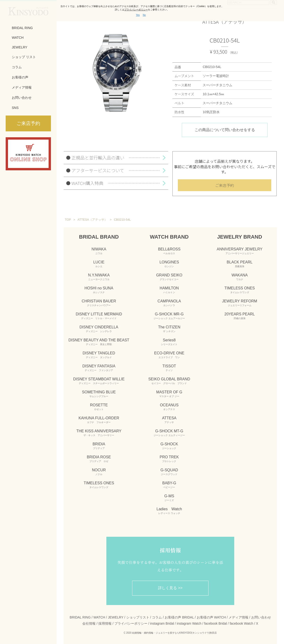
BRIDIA (99, 446)
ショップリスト (138, 617)
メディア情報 (22, 87)
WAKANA (240, 277)
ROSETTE (99, 407)
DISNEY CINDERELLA (99, 329)
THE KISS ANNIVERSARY (99, 433)
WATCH (18, 38)
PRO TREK (169, 459)
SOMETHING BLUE (99, 394)
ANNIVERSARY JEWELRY (240, 251)
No (144, 15)
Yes (138, 15)
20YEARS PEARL (240, 316)
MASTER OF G (169, 394)
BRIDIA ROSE (99, 459)
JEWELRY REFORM (240, 303)
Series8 (169, 342)
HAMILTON (169, 290)
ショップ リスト (24, 57)
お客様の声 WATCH (211, 617)
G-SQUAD (169, 472)
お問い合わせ (22, 98)
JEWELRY (20, 47)
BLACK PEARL (240, 264)
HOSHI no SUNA (99, 290)
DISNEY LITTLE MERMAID (99, 316)
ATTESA (169, 420)
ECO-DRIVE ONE (169, 355)
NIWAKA (99, 251)
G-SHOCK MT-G (169, 433)
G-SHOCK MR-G (169, 316)
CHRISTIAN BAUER (99, 303)
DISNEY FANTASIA (99, 368)
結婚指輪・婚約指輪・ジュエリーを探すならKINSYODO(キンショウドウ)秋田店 (174, 633)
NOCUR (99, 472)
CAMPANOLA (169, 303)
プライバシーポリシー (131, 623)
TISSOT (169, 368)
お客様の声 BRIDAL (179, 617)
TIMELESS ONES (99, 485)
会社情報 (89, 623)
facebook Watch (242, 623)
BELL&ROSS (169, 251)
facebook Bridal (215, 623)
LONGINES (169, 264)
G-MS (169, 498)
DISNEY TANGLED (99, 355)
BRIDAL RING (22, 28)
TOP (68, 220)
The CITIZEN (169, 329)
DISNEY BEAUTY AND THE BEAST (99, 342)
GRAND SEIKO (169, 277)
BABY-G (169, 485)
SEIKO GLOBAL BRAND (169, 381)
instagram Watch (189, 623)
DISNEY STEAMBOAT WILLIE (99, 381)
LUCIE (99, 264)
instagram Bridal (162, 623)
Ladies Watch (169, 511)
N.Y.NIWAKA (99, 277)
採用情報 (105, 623)
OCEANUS (169, 407)
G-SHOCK (169, 446)
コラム (17, 67)
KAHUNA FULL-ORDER (99, 420)
